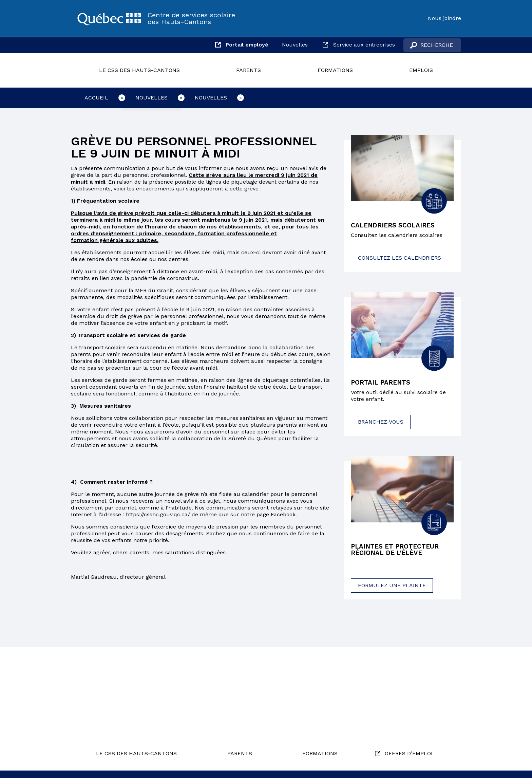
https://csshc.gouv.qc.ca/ (158, 514)
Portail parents (383, 383)
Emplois (421, 70)
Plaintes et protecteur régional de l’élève (397, 551)
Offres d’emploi (409, 753)
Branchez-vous (381, 423)
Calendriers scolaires (395, 226)
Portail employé (247, 45)
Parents (249, 70)
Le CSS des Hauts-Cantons (139, 70)
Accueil (96, 98)
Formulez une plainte (392, 587)
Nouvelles (295, 45)
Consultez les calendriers (400, 258)
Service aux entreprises (364, 45)
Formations (335, 70)
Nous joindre (444, 18)
